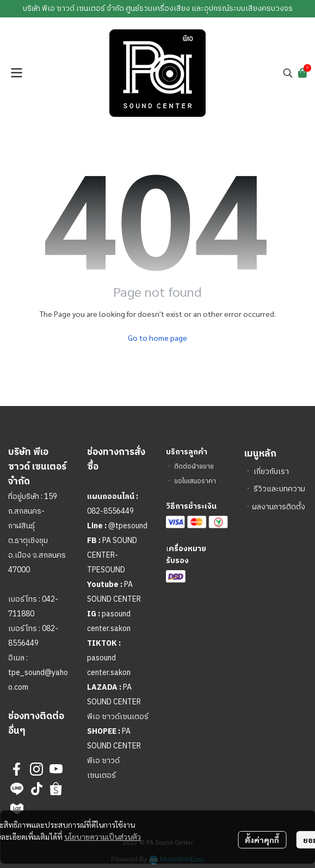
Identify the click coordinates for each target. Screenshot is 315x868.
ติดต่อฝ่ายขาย (194, 467)
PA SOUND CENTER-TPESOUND (112, 555)
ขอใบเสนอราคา (195, 481)
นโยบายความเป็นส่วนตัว (103, 836)
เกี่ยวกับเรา (271, 472)
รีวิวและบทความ (279, 489)
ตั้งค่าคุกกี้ (262, 840)
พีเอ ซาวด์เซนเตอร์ (118, 717)
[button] (288, 73)
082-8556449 (110, 511)
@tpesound (128, 526)
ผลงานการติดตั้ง (279, 507)
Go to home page (157, 338)
